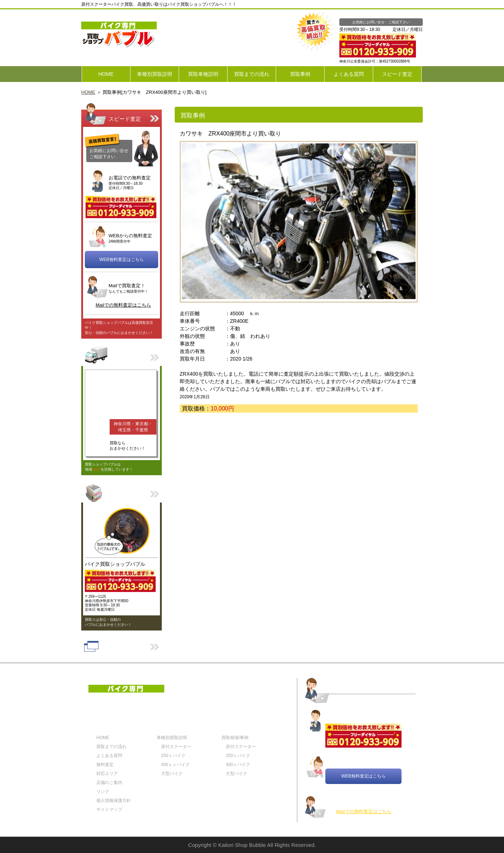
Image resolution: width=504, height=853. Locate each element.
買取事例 (300, 74)
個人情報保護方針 (114, 801)
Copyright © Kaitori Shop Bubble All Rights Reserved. (252, 845)
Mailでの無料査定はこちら (123, 305)
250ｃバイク (173, 756)
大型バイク (172, 774)
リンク (122, 646)
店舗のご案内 (109, 783)
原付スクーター (176, 747)
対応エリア (122, 356)
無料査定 (105, 765)
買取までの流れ (252, 74)
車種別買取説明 (155, 74)
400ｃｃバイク (175, 765)
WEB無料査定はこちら (122, 260)
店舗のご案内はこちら (122, 492)
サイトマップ (109, 810)
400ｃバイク (238, 765)
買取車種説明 (203, 74)
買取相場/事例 (235, 738)
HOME (106, 74)
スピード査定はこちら (122, 113)
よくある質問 (349, 74)
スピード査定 (397, 74)
